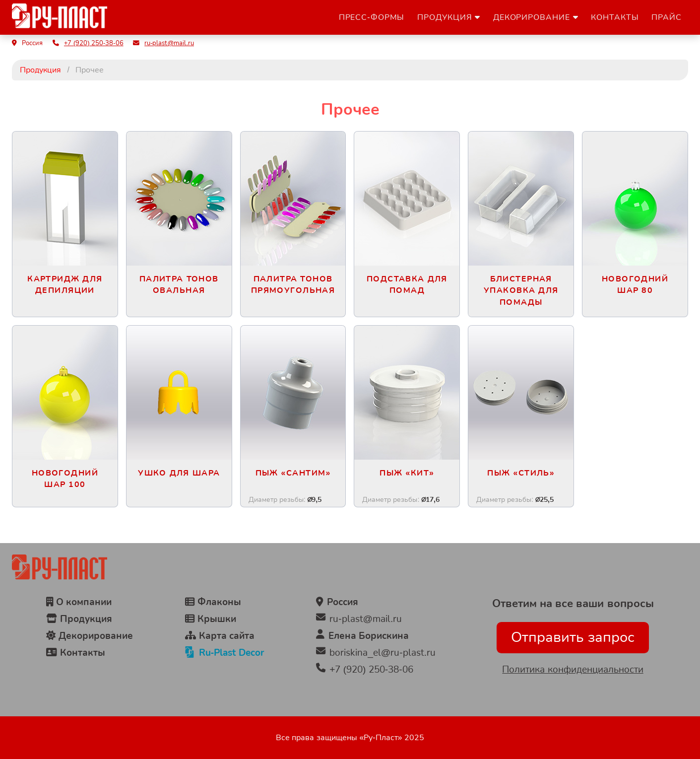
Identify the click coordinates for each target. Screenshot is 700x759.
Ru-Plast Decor (224, 653)
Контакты (615, 17)
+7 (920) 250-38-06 (94, 43)
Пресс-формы (372, 17)
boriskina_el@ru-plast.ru (382, 653)
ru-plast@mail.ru (169, 43)
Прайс (667, 17)
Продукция (449, 17)
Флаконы (213, 602)
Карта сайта (220, 636)
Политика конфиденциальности (573, 670)
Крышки (210, 619)
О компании (79, 602)
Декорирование (536, 17)
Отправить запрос (573, 637)
